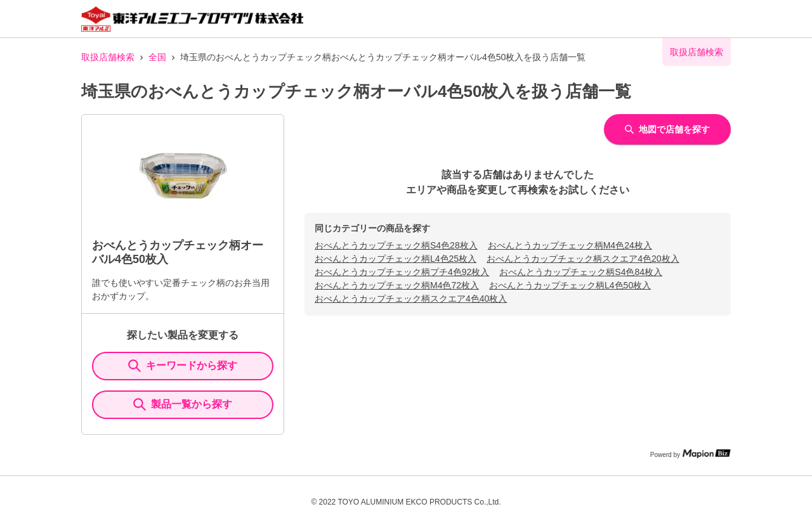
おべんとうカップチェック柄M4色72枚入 (397, 285)
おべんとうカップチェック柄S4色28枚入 (396, 245)
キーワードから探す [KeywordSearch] (183, 366)
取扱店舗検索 (108, 57)
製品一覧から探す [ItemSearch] (183, 404)
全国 (157, 57)
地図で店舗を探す (667, 129)
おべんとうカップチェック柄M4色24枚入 (570, 245)
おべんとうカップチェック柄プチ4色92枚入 (402, 272)
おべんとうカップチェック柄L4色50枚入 (570, 285)
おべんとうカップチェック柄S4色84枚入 (581, 272)
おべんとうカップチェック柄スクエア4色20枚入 (583, 259)
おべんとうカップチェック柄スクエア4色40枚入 (411, 299)
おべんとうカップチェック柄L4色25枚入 (396, 259)
